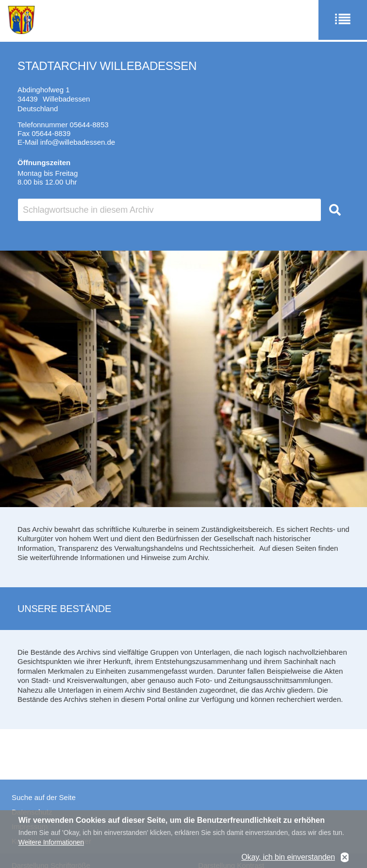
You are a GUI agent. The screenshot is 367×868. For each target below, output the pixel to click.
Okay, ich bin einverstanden (288, 859)
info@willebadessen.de (78, 142)
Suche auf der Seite (44, 797)
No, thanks (345, 859)
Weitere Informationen (51, 844)
